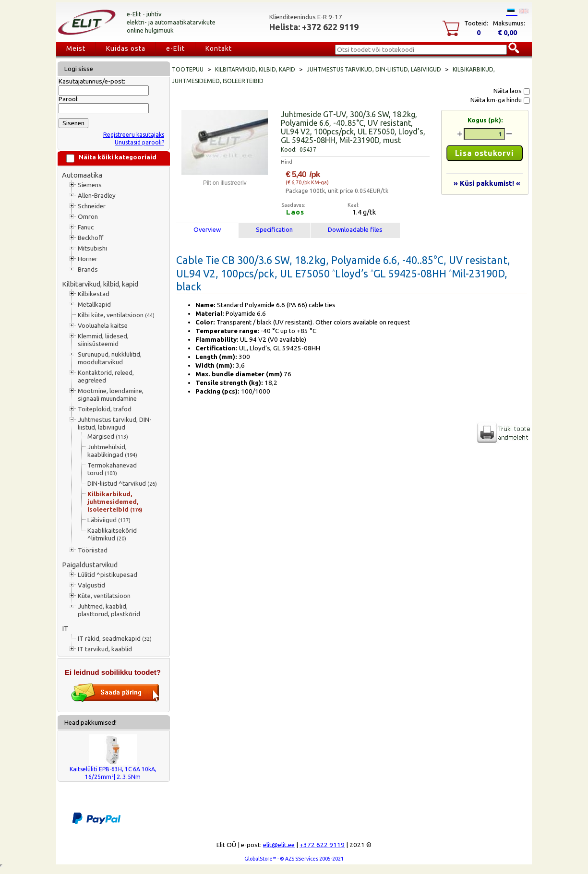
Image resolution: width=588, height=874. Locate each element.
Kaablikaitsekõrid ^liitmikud (112, 534)
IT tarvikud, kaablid (105, 649)
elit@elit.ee (279, 845)
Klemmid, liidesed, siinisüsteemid (103, 340)
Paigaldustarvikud (90, 565)
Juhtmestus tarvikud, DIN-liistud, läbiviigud (115, 424)
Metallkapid (94, 305)
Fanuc (86, 227)
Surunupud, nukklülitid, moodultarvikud (110, 358)
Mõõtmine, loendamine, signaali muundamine (111, 395)
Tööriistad (93, 550)
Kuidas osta (126, 48)
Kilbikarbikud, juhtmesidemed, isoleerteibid (115, 502)
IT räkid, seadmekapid (115, 639)
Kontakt (219, 48)
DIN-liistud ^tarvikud (122, 484)
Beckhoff (90, 238)
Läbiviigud (109, 520)
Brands (88, 269)
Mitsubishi (92, 248)
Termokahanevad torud (112, 469)
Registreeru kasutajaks (134, 135)
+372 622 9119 (322, 845)
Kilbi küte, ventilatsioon (116, 315)
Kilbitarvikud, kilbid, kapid (100, 284)
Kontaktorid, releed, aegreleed (106, 377)
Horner (88, 259)
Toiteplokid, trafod (105, 409)
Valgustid (91, 585)
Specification (274, 230)
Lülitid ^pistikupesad (108, 575)
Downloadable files (355, 230)
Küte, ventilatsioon (104, 596)
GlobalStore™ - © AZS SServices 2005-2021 (294, 859)
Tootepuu (188, 69)
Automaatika (82, 175)
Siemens (90, 185)
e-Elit (175, 48)
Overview (207, 230)
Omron (88, 217)
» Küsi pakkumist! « (487, 183)
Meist (76, 48)
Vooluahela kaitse (103, 326)
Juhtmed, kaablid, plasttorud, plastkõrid (109, 610)
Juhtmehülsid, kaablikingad (112, 451)
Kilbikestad (94, 294)
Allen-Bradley (97, 196)
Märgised (108, 437)
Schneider (92, 206)
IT (65, 629)
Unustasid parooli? (139, 142)
